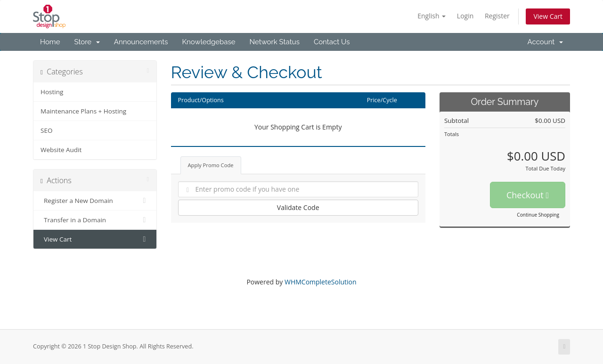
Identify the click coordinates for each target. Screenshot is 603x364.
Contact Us (332, 42)
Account (545, 42)
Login (465, 16)
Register (497, 16)
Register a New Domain (95, 201)
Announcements (141, 42)
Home (50, 42)
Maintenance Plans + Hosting (83, 111)
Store (87, 42)
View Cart (548, 16)
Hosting (52, 92)
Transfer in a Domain (95, 220)
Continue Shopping (538, 215)
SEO (46, 130)
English (432, 16)
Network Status (274, 42)
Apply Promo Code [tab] (211, 165)
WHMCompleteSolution (321, 282)
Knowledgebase (208, 42)
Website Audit (61, 150)
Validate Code (298, 207)
